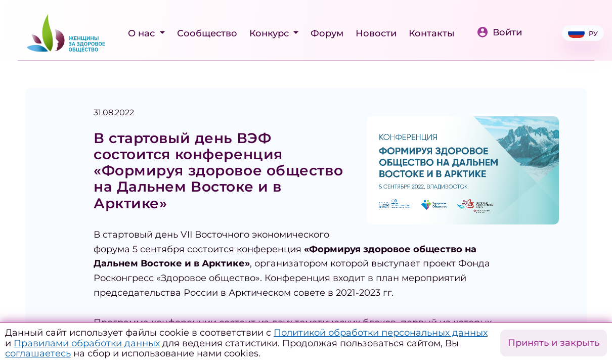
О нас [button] (143, 33)
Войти (499, 32)
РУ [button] (583, 33)
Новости (376, 33)
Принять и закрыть (554, 343)
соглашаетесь (38, 353)
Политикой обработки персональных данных (381, 333)
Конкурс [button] (270, 33)
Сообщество (207, 33)
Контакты (432, 33)
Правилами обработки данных (87, 343)
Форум (327, 33)
